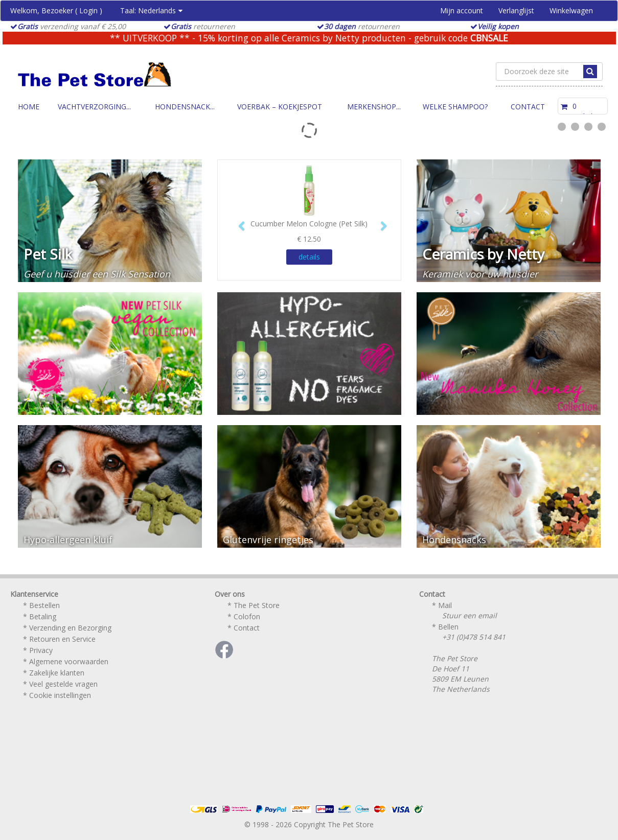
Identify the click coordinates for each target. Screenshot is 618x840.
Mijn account (462, 10)
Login (88, 10)
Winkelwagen (571, 10)
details (309, 257)
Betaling (43, 616)
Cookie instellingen (60, 695)
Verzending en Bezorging (70, 628)
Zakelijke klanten (57, 673)
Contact (528, 107)
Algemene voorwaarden (69, 661)
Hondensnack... (185, 107)
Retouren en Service (62, 639)
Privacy (41, 650)
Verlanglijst (516, 10)
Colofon (247, 616)
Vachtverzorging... (94, 107)
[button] (238, 221)
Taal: (151, 10)
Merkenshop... (374, 107)
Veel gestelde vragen (63, 684)
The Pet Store (257, 605)
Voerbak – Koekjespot (280, 107)
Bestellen (44, 605)
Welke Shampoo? (455, 107)
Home (29, 107)
